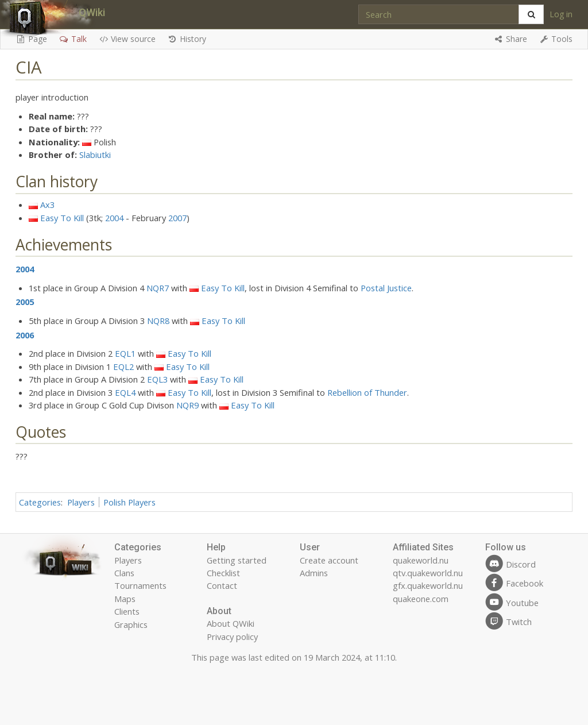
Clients (127, 611)
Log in (561, 14)
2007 (177, 218)
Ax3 (47, 205)
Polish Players (129, 502)
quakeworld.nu (421, 560)
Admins (314, 573)
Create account (329, 560)
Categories (40, 502)
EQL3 (157, 379)
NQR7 (158, 288)
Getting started (237, 560)
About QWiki (231, 623)
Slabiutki (95, 155)
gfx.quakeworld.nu (428, 585)
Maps (125, 599)
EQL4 (125, 392)
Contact (222, 585)
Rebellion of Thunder (367, 392)
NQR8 (158, 321)
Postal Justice (386, 288)
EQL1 (125, 353)
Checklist (223, 573)
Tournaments (140, 585)
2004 (114, 218)
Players (81, 502)
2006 (25, 335)
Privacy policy (232, 637)
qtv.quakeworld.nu (428, 573)
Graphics (131, 624)
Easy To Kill (62, 218)
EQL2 (123, 367)
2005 (25, 302)
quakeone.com (421, 599)
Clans (124, 573)
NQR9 (187, 405)
